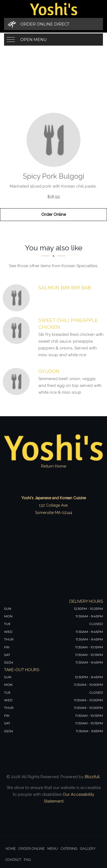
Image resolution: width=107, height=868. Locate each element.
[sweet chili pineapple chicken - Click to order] (18, 330)
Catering (69, 849)
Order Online (54, 214)
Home (11, 849)
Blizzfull (92, 777)
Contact (13, 860)
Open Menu (34, 40)
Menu (53, 849)
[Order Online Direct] (54, 24)
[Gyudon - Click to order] (18, 381)
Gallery (88, 849)
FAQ (27, 860)
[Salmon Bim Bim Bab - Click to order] (18, 298)
